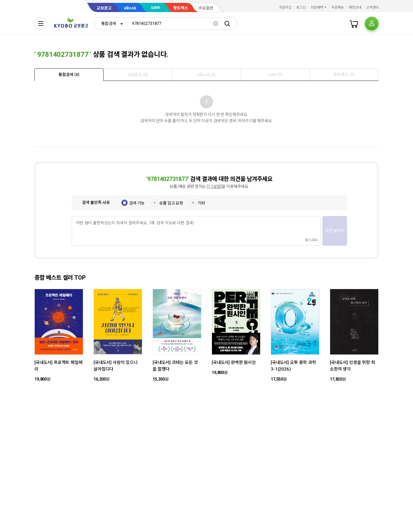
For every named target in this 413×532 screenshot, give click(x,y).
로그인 (301, 7)
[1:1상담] (214, 186)
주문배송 (338, 7)
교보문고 (104, 8)
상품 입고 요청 (171, 203)
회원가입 (285, 7)
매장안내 (355, 7)
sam (155, 7)
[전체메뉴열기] (41, 24)
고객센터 (372, 7)
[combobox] (111, 24)
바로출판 (206, 8)
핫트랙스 (181, 8)
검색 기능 (137, 203)
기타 (201, 203)
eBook (130, 8)
